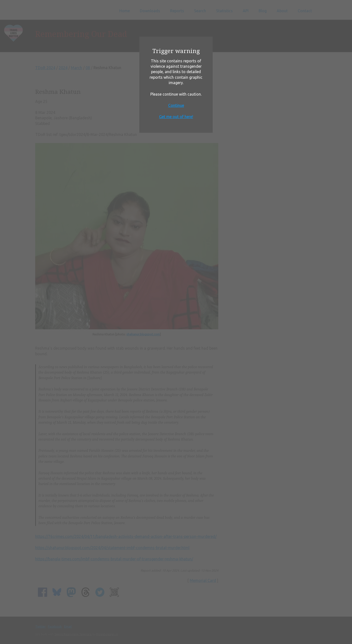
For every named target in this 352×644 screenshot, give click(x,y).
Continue (176, 105)
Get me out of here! (176, 117)
